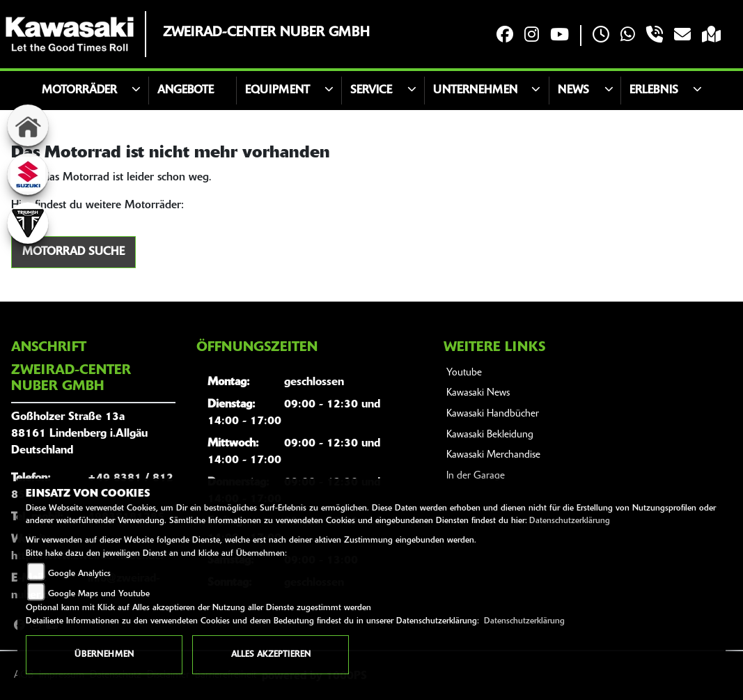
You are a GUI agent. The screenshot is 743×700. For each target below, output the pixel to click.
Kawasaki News (478, 393)
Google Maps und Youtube (99, 594)
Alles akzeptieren (271, 655)
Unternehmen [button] (475, 91)
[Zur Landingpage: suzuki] (28, 174)
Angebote (186, 91)
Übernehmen (104, 655)
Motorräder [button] (79, 91)
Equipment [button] (277, 91)
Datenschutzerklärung (570, 521)
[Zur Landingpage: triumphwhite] (28, 223)
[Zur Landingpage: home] (28, 125)
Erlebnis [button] (654, 91)
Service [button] (371, 91)
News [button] (573, 91)
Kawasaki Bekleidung (490, 435)
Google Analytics (79, 574)
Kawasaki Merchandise (493, 455)
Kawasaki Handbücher (493, 414)
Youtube (464, 373)
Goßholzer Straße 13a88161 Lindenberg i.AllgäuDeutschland (79, 434)
